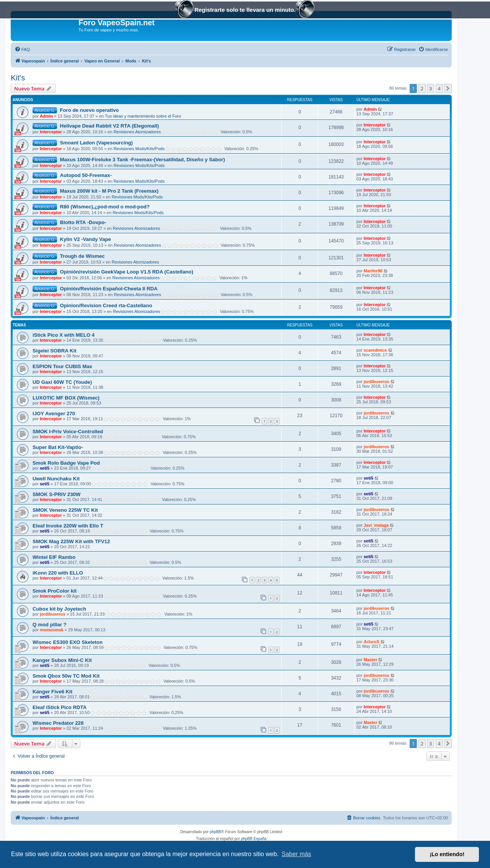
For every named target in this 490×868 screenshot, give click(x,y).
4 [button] (439, 88)
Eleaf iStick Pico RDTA (60, 707)
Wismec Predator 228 (58, 723)
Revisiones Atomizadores (137, 132)
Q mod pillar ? (50, 625)
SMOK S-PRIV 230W (56, 494)
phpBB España (254, 839)
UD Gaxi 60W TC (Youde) (62, 382)
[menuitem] (22, 49)
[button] (448, 88)
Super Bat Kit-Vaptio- (58, 447)
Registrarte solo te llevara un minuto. (245, 11)
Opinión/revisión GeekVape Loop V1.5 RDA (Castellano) (126, 272)
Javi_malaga (376, 525)
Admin (46, 116)
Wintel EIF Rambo (54, 557)
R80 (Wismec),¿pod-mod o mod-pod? (105, 207)
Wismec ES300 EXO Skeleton (68, 642)
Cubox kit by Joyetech (59, 609)
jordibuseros (376, 382)
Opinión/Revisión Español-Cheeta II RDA (109, 289)
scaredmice (375, 350)
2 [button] (422, 88)
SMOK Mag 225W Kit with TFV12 (71, 541)
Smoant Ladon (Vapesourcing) (96, 143)
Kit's (18, 78)
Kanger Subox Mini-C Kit (62, 660)
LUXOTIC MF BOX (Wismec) (66, 398)
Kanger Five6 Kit (52, 692)
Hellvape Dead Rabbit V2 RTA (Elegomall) (109, 126)
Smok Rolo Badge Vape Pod (66, 463)
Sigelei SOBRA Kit (55, 351)
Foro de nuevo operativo (89, 110)
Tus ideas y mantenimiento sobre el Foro (143, 116)
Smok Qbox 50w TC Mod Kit (66, 676)
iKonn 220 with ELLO (58, 573)
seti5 (45, 468)
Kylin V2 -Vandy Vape (85, 239)
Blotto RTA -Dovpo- (83, 222)
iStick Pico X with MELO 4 (64, 335)
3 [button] (430, 88)
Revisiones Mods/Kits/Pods (139, 149)
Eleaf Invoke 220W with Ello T (68, 526)
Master (370, 660)
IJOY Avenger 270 (54, 414)
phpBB (216, 832)
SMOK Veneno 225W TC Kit (65, 510)
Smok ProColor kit (55, 591)
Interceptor (51, 132)
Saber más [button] (296, 854)
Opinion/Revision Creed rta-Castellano (106, 305)
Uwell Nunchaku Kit (56, 479)
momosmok (52, 630)
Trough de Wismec (82, 256)
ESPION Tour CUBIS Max (62, 366)
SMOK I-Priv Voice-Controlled (68, 432)
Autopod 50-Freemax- (86, 175)
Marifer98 (373, 271)
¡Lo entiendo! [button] (447, 854)
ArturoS (372, 642)
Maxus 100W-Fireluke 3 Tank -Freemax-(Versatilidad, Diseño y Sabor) (142, 160)
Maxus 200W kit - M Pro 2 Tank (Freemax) (109, 191)
